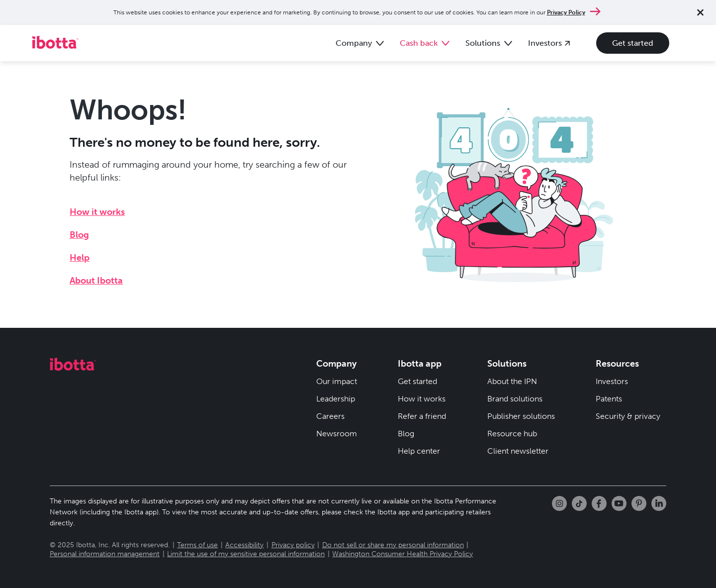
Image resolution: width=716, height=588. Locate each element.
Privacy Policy (566, 12)
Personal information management (105, 554)
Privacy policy (293, 545)
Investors (612, 381)
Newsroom (337, 434)
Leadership (336, 399)
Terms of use (197, 545)
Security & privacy (628, 416)
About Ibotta (96, 281)
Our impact (337, 381)
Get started (633, 43)
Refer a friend (422, 416)
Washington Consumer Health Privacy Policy (403, 554)
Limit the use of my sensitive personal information (246, 554)
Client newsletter (518, 451)
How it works (97, 212)
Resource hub (512, 434)
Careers (330, 416)
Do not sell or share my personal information (393, 545)
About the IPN (512, 381)
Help (80, 258)
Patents (609, 399)
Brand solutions (515, 399)
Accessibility (244, 545)
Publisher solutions (521, 416)
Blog (79, 235)
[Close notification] (700, 12)
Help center (419, 451)
